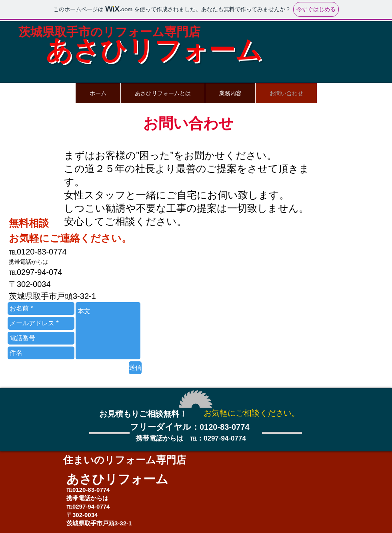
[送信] (135, 368)
